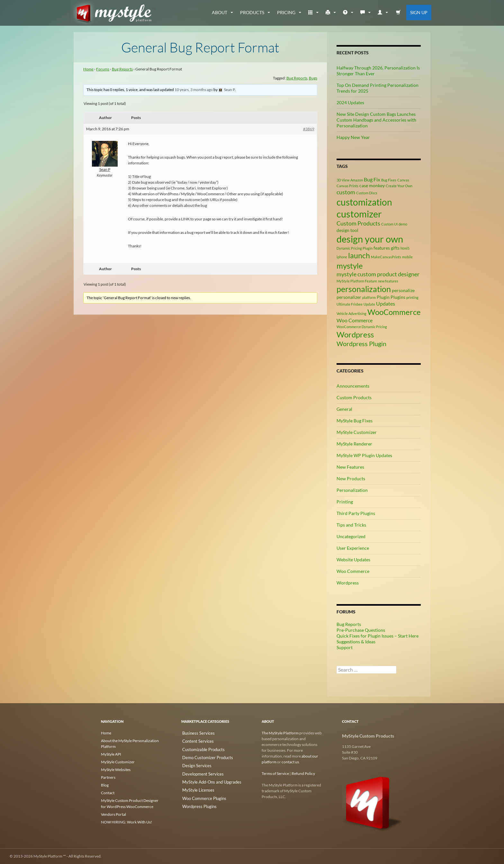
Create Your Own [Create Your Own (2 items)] (399, 186)
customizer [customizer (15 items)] (359, 214)
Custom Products (354, 397)
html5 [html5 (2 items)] (405, 248)
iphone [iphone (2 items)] (342, 257)
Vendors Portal (113, 814)
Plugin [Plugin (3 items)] (383, 297)
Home (88, 69)
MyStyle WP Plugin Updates (364, 455)
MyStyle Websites (116, 770)
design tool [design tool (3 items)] (347, 230)
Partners (108, 777)
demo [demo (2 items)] (403, 224)
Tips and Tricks (351, 525)
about (220, 12)
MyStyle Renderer (354, 444)
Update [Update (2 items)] (369, 304)
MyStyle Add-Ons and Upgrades (208, 779)
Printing (345, 502)
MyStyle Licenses (195, 787)
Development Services (200, 772)
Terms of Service (275, 773)
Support (345, 647)
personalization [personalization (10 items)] (364, 289)
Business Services (196, 733)
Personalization (352, 490)
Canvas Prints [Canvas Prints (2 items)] (347, 186)
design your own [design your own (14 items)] (370, 239)
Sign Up (419, 12)
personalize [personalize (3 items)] (403, 290)
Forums (103, 69)
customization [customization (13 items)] (364, 202)
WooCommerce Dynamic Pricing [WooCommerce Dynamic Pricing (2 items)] (362, 327)
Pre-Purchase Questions (361, 630)
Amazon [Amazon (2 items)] (357, 180)
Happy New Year (353, 137)
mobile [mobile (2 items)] (407, 257)
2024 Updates (350, 102)
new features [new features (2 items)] (388, 281)
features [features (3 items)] (382, 248)
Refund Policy (303, 773)
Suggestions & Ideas (356, 642)
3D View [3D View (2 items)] (343, 180)
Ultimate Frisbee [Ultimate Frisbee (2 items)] (350, 304)
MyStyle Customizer (357, 432)
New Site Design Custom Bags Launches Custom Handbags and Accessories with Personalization (376, 120)
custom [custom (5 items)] (346, 192)
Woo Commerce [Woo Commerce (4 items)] (355, 320)
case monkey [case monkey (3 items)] (372, 185)
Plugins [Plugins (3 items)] (398, 297)
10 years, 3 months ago (194, 90)
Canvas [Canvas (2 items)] (403, 180)
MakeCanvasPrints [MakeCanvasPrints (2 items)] (386, 257)
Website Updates (353, 560)
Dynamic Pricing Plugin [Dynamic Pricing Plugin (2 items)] (355, 248)
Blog (105, 785)
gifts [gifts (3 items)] (395, 248)
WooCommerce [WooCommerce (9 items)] (394, 312)
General (344, 409)
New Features (350, 467)
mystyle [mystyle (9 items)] (350, 266)
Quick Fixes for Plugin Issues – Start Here (378, 636)
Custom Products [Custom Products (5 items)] (358, 223)
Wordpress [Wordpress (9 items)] (355, 334)
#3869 (309, 129)
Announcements (353, 386)
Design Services (194, 764)
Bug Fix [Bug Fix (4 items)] (372, 179)
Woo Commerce (353, 571)
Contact (108, 793)
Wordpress (348, 583)
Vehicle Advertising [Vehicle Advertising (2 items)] (351, 313)
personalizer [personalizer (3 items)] (349, 297)
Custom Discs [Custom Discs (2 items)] (367, 193)
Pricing (286, 12)
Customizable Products (201, 748)
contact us (290, 762)
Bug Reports (122, 69)
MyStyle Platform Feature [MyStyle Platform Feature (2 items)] (357, 281)
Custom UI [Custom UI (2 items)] (389, 224)
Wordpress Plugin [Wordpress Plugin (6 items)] (361, 344)
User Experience (353, 548)
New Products (351, 478)
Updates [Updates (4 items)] (386, 303)
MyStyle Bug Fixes (355, 421)
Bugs (313, 78)
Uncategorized (351, 536)
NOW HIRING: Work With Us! (126, 822)
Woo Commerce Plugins (202, 795)
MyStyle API (111, 754)
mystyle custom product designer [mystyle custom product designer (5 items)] (378, 274)
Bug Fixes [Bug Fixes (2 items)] (389, 180)
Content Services (195, 741)
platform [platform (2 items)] (369, 297)
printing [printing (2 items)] (412, 297)
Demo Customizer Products (205, 756)
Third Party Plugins (356, 513)
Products (252, 12)
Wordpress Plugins (197, 802)
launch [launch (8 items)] (359, 255)
